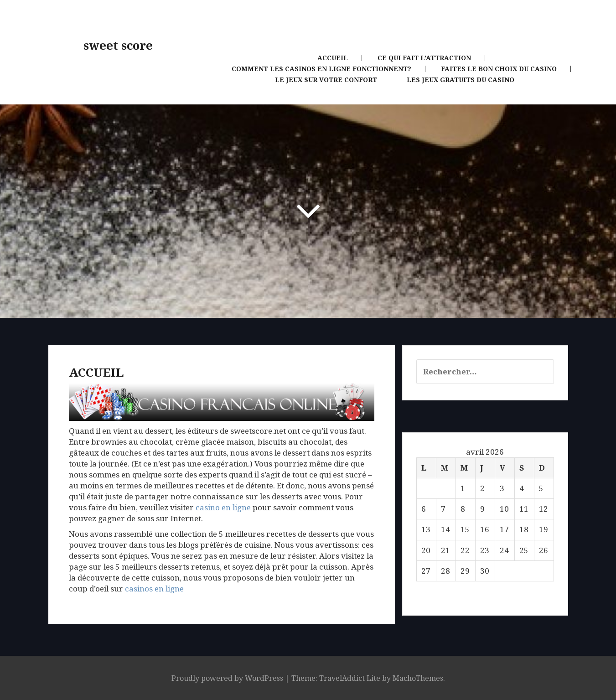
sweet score (118, 45)
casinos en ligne (154, 589)
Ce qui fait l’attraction (424, 58)
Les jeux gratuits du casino (461, 80)
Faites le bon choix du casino (499, 69)
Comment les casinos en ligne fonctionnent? (321, 69)
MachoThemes (418, 678)
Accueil (333, 58)
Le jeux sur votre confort (326, 80)
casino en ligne (223, 507)
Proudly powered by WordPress (227, 678)
